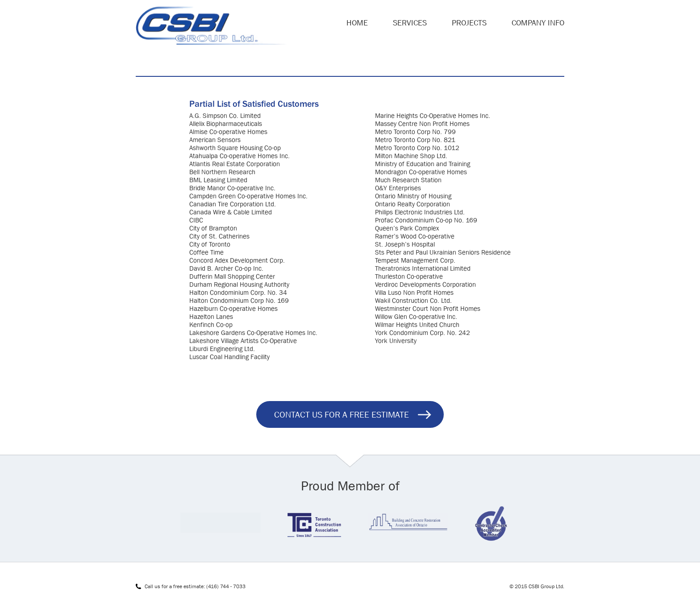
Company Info (538, 23)
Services (410, 23)
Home (357, 23)
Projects (469, 23)
